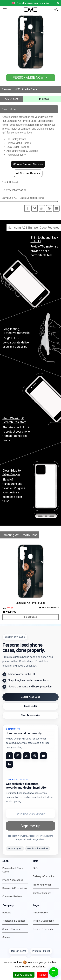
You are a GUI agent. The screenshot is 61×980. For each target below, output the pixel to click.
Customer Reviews (12, 897)
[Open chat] (54, 972)
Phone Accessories (13, 880)
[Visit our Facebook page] (9, 756)
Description (9, 109)
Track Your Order (42, 885)
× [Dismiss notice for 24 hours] (58, 3)
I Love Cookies (24, 975)
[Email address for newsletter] (30, 814)
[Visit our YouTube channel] (43, 756)
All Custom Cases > (28, 173)
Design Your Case (31, 697)
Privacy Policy (40, 913)
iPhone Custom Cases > (28, 164)
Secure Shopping (11, 929)
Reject (42, 975)
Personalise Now (31, 78)
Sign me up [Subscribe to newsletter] (30, 826)
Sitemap (7, 937)
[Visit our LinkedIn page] (9, 764)
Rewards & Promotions (15, 888)
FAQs (36, 868)
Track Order (30, 706)
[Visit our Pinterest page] (35, 756)
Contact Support (42, 893)
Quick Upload (10, 182)
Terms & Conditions (43, 921)
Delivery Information (14, 190)
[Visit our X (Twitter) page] (26, 756)
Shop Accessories (31, 715)
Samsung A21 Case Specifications (23, 198)
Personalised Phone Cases (13, 870)
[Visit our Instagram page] (18, 756)
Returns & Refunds (43, 929)
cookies (18, 962)
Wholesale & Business (14, 921)
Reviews (7, 913)
